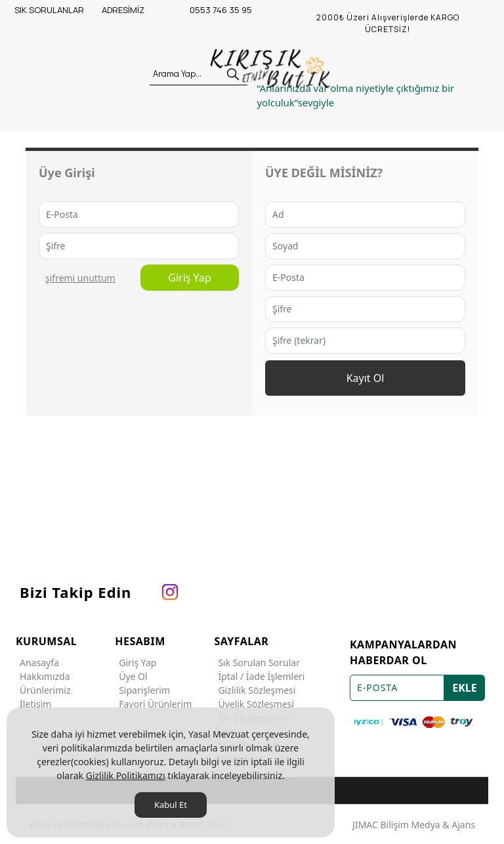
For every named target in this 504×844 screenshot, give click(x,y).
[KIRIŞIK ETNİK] (272, 69)
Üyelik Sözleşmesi (254, 704)
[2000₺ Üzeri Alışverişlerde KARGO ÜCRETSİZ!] (388, 24)
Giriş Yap (189, 278)
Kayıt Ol (366, 378)
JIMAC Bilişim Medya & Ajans (414, 825)
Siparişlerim (142, 690)
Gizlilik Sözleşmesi (255, 690)
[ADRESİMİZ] (144, 11)
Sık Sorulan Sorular (257, 663)
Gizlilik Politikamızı (126, 775)
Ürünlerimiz (43, 690)
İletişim (33, 704)
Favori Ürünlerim (153, 704)
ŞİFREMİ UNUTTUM (80, 278)
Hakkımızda (43, 676)
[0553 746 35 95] (232, 11)
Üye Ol (131, 676)
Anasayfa (37, 663)
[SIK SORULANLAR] (57, 11)
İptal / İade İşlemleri (259, 676)
